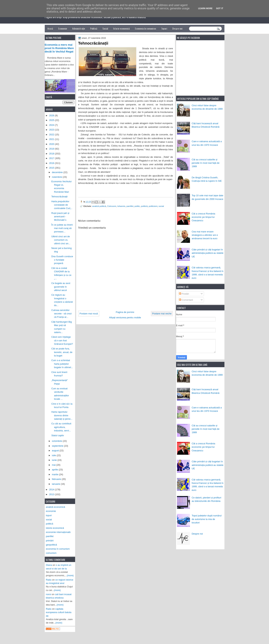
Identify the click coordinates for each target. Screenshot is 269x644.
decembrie (58, 172)
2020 (52, 144)
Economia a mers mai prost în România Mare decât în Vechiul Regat (59, 48)
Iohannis (121, 206)
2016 (52, 163)
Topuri (164, 28)
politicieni (153, 206)
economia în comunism (58, 549)
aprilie (55, 470)
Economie (63, 28)
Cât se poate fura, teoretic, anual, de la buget (62, 352)
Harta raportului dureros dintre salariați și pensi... (62, 415)
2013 (52, 494)
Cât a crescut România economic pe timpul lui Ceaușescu (204, 217)
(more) (70, 575)
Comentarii (186, 300)
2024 (52, 125)
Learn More (205, 8)
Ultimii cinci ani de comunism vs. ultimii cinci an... (61, 240)
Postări (184, 294)
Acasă (50, 28)
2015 (52, 168)
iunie (55, 460)
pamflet (130, 206)
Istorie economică (121, 28)
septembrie (58, 446)
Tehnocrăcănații (59, 197)
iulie (54, 455)
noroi (49, 594)
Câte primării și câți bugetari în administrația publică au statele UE (208, 253)
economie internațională (58, 532)
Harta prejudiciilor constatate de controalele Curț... (62, 205)
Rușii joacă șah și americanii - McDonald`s (60, 217)
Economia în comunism (145, 28)
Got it (220, 8)
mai (54, 465)
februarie (57, 479)
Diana (49, 565)
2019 (52, 149)
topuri (49, 515)
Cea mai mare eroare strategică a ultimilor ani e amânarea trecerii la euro (205, 235)
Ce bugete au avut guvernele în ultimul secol (61, 287)
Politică (94, 28)
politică (144, 206)
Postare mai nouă (89, 314)
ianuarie (56, 484)
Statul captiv (58, 435)
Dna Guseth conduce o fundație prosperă (62, 260)
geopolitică (51, 545)
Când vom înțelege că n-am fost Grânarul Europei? (62, 340)
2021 (52, 139)
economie (51, 511)
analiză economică (56, 507)
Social (105, 28)
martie (55, 474)
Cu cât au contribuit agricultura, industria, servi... (61, 427)
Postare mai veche (162, 314)
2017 (52, 158)
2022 (52, 135)
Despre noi (177, 28)
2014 (52, 490)
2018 (52, 154)
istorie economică (55, 528)
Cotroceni (112, 206)
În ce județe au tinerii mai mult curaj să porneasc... (62, 228)
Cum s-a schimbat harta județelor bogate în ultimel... (62, 364)
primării (50, 541)
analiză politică (99, 206)
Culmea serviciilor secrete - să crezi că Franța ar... (62, 314)
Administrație (79, 28)
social (161, 206)
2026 (52, 115)
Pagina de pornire (125, 312)
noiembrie (57, 177)
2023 (52, 130)
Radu (49, 580)
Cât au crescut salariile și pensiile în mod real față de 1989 (206, 163)
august (56, 451)
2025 (52, 120)
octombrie (57, 441)
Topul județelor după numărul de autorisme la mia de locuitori (207, 519)
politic (137, 206)
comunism (51, 553)
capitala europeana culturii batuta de (59, 612)
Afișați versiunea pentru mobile (125, 318)
